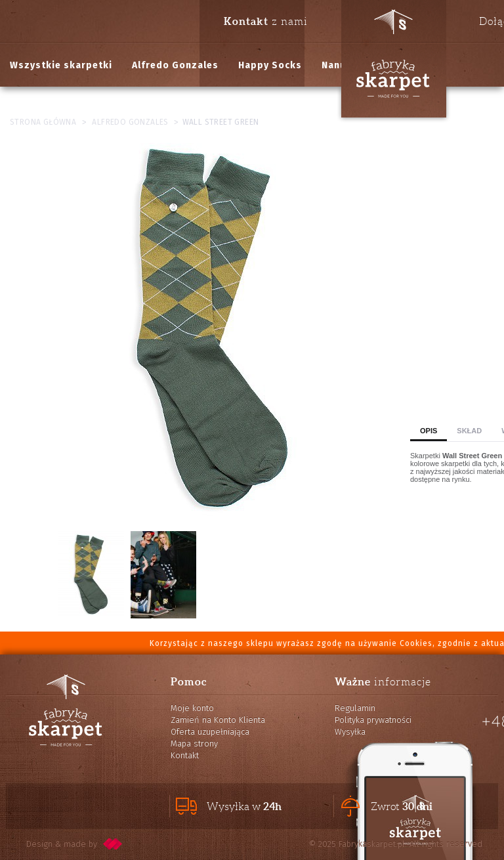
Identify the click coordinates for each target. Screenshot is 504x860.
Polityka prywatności (373, 720)
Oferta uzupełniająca (210, 732)
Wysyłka (350, 732)
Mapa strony (194, 743)
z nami (266, 21)
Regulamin (355, 708)
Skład (469, 431)
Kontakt (185, 755)
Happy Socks (270, 65)
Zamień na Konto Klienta (218, 720)
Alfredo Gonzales (175, 65)
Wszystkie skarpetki (61, 65)
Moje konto (192, 708)
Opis (429, 431)
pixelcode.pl (113, 844)
